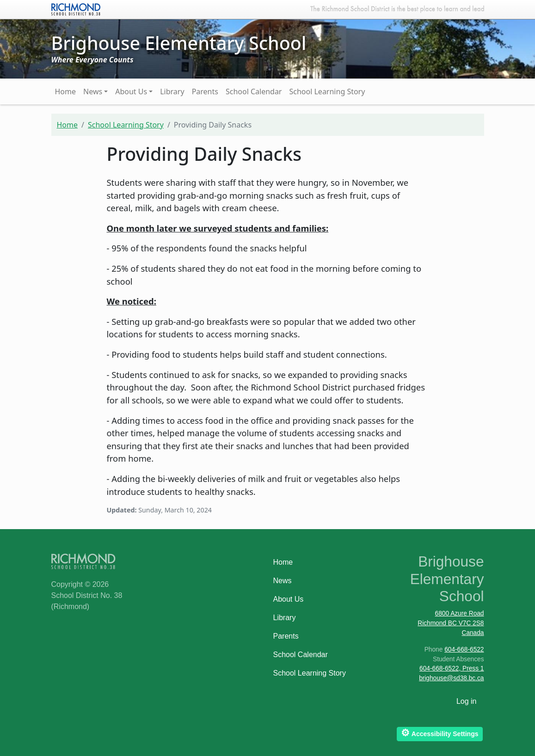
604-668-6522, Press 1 (452, 668)
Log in (467, 701)
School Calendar (254, 91)
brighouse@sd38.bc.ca (451, 678)
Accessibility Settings (440, 733)
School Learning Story (327, 91)
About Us (131, 91)
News (93, 91)
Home (66, 91)
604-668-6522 (464, 649)
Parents (205, 91)
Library (172, 91)
